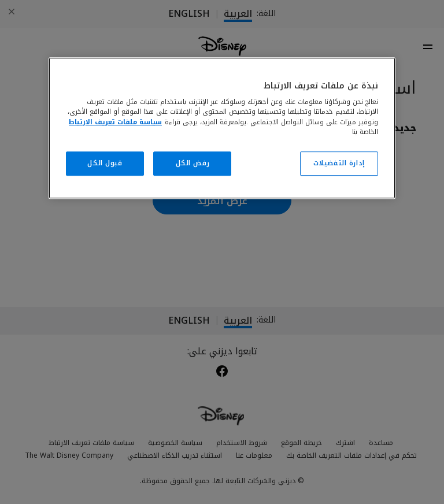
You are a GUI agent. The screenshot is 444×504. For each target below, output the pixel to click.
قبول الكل (105, 163)
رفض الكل (193, 163)
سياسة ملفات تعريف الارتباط (115, 122)
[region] (222, 128)
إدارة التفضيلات (339, 163)
